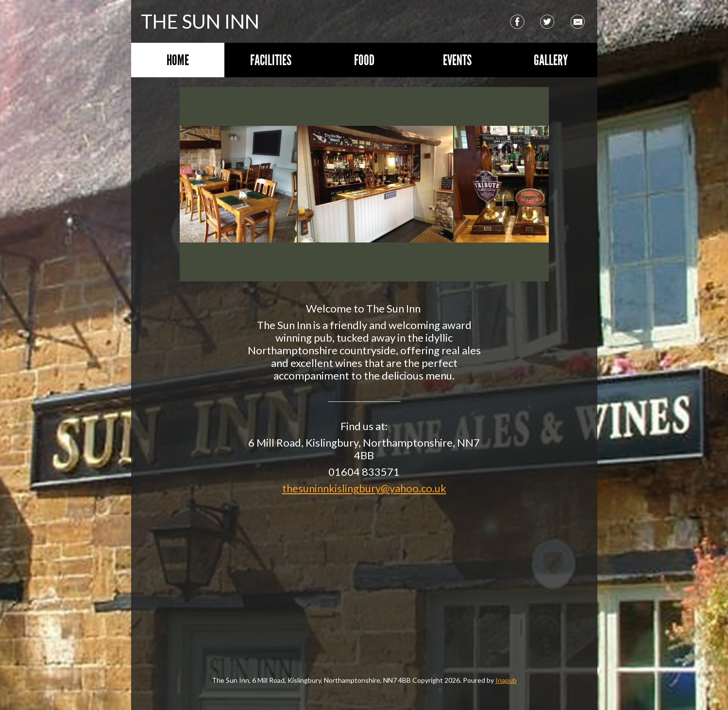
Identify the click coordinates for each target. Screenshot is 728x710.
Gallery (551, 60)
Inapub (506, 680)
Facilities (271, 60)
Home (178, 60)
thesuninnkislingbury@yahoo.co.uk (364, 488)
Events (457, 60)
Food (364, 60)
